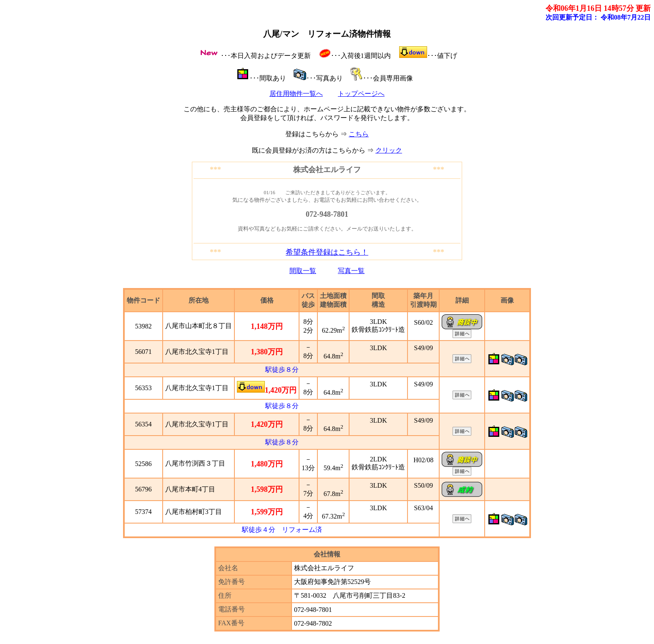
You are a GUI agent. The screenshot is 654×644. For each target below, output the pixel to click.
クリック (389, 150)
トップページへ (361, 94)
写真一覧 (351, 271)
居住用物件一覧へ (296, 94)
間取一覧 (303, 271)
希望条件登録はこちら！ (327, 252)
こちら (359, 134)
